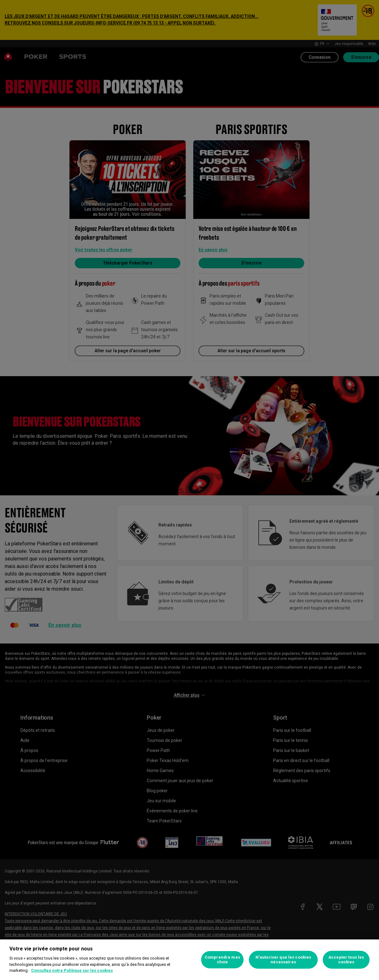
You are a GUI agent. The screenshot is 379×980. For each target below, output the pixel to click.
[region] (189, 960)
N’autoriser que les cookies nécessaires (283, 960)
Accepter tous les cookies (346, 960)
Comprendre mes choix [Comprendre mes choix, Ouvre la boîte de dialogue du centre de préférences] (222, 960)
